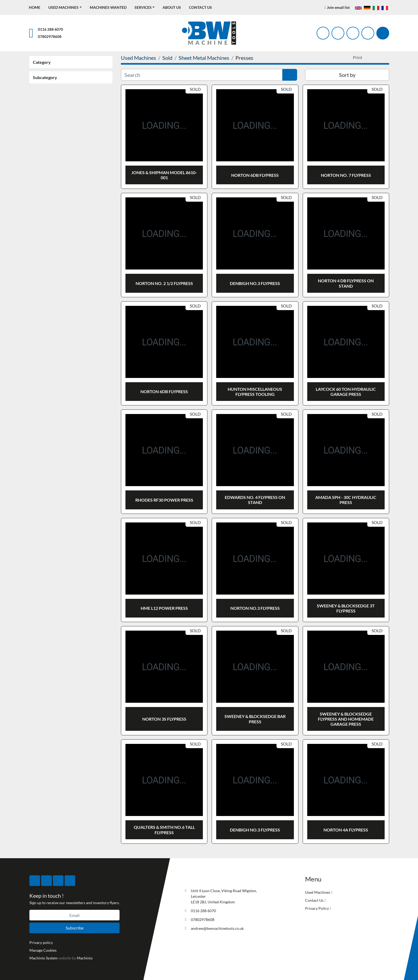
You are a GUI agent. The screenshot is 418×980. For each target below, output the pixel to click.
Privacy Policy (317, 908)
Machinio (85, 958)
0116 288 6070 (50, 29)
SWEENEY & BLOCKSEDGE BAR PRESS (255, 719)
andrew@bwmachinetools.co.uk (217, 928)
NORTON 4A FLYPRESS (346, 830)
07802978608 (50, 36)
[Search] (383, 33)
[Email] (74, 915)
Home (35, 7)
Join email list (338, 7)
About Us (172, 7)
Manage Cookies (43, 950)
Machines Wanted (108, 7)
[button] (65, 7)
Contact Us (200, 7)
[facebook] (323, 33)
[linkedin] (368, 33)
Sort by (347, 75)
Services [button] (143, 7)
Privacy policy (41, 942)
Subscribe (75, 928)
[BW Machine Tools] (200, 878)
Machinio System (44, 958)
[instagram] (353, 33)
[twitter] (338, 33)
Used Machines (63, 7)
